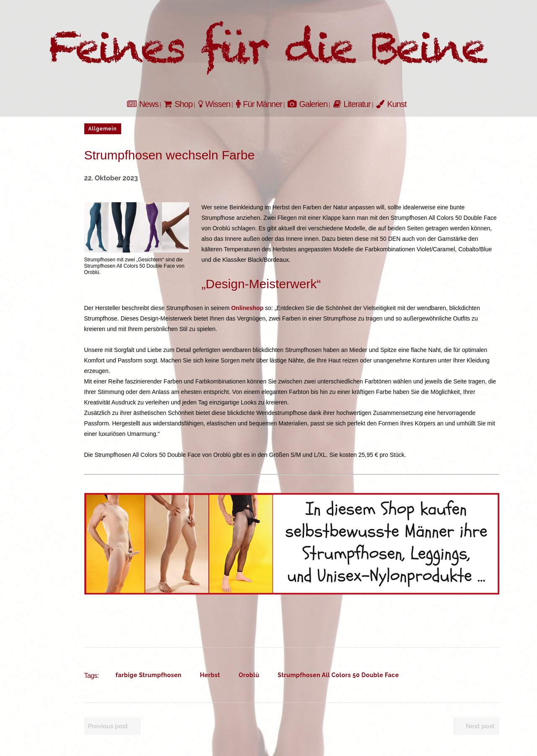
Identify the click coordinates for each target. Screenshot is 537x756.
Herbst (210, 675)
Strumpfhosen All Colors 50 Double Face (339, 675)
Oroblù (249, 675)
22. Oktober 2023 (111, 178)
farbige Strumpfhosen (149, 675)
